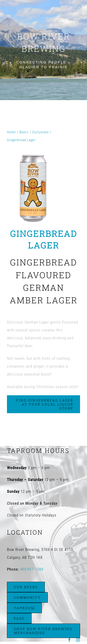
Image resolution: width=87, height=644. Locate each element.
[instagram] (78, 640)
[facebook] (69, 640)
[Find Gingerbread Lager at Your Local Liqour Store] (43, 404)
